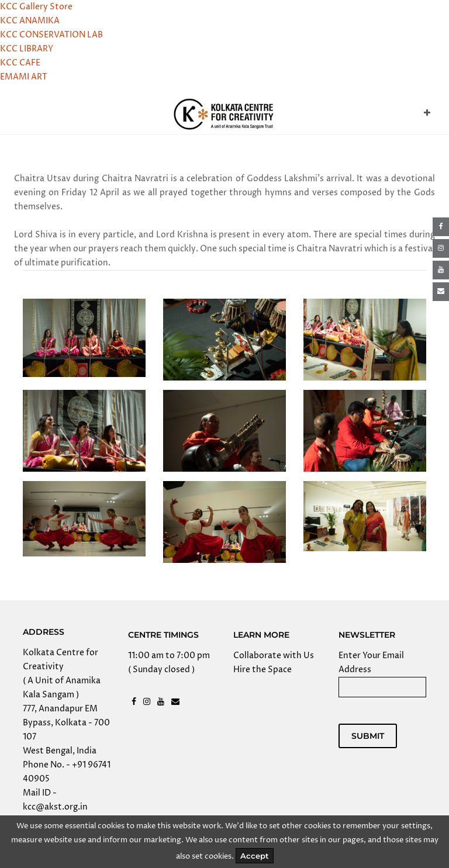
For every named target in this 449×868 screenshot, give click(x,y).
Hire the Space (263, 670)
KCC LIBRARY (27, 49)
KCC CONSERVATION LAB (51, 35)
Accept (255, 856)
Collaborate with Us (274, 656)
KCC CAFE (20, 63)
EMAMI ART (24, 77)
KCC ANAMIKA (30, 21)
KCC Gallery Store (36, 7)
